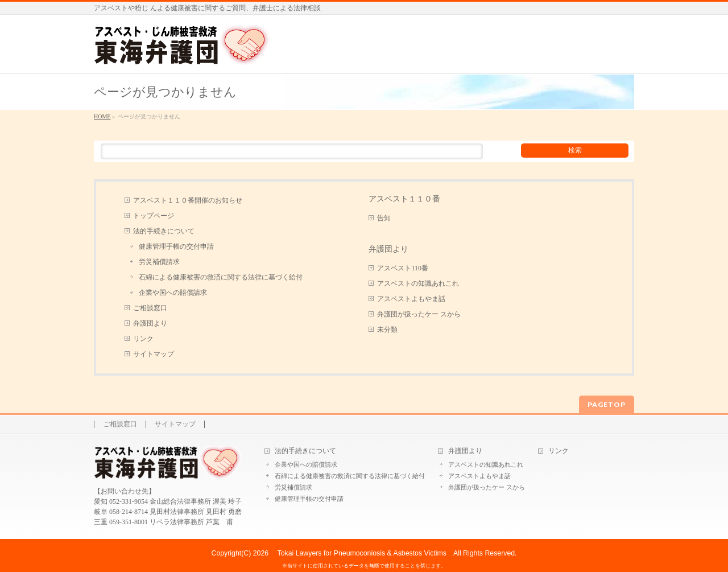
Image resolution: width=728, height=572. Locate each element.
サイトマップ (154, 354)
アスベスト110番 (403, 268)
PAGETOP (607, 404)
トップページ (154, 216)
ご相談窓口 (150, 308)
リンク (143, 339)
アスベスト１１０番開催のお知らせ (188, 200)
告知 (384, 218)
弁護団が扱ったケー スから (419, 314)
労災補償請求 (159, 262)
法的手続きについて (164, 231)
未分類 (387, 330)
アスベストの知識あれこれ (418, 283)
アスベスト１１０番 (404, 199)
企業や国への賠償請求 (173, 293)
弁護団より (150, 323)
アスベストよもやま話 (411, 299)
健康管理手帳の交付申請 (176, 246)
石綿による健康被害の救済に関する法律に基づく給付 (221, 277)
